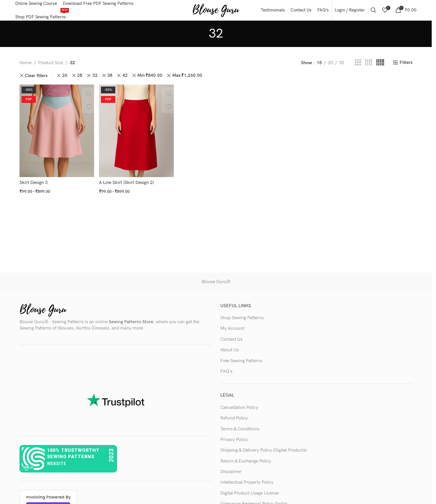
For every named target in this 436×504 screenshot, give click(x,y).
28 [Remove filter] (80, 78)
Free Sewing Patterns (241, 363)
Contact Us (231, 342)
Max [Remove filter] (187, 79)
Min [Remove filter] (150, 79)
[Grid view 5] (380, 66)
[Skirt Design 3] (57, 133)
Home (26, 65)
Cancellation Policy (239, 410)
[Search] (373, 11)
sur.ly (28, 470)
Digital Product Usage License (250, 496)
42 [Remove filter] (125, 78)
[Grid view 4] (369, 66)
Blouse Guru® (216, 285)
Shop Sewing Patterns (242, 320)
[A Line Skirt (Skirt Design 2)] (136, 133)
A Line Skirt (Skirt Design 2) (127, 184)
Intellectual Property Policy (247, 485)
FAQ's (226, 374)
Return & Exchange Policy (246, 464)
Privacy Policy (234, 442)
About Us (229, 353)
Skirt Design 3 (34, 184)
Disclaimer (231, 475)
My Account (232, 331)
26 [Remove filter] (65, 78)
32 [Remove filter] (95, 78)
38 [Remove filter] (110, 78)
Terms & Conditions (240, 432)
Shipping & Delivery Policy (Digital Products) (263, 453)
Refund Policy (234, 421)
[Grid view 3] (358, 66)
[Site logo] (216, 11)
